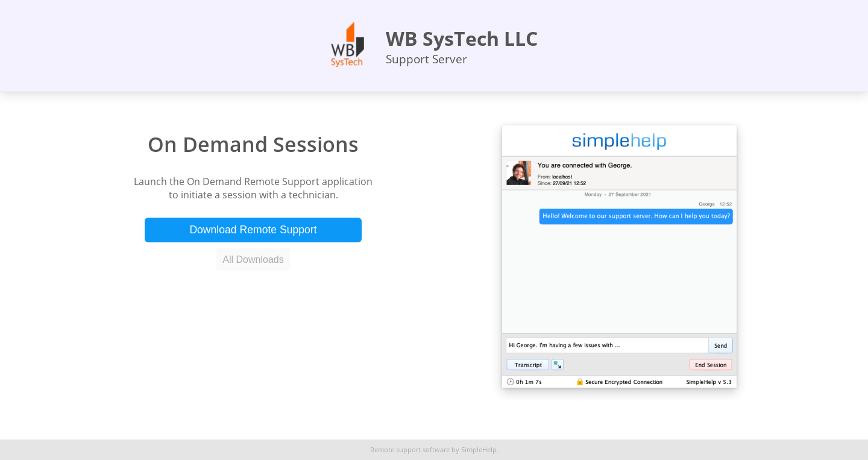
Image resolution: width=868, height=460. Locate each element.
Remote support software (410, 450)
